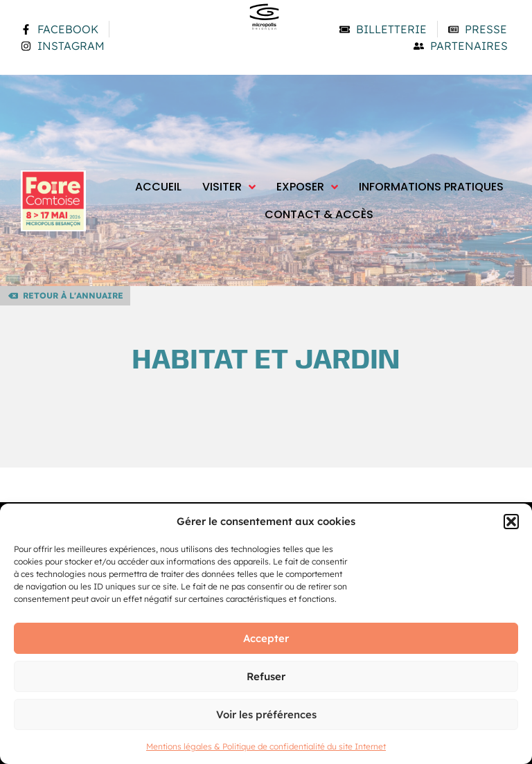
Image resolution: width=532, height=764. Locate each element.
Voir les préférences (266, 714)
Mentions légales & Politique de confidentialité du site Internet (266, 746)
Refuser (266, 676)
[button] (511, 522)
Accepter (266, 638)
